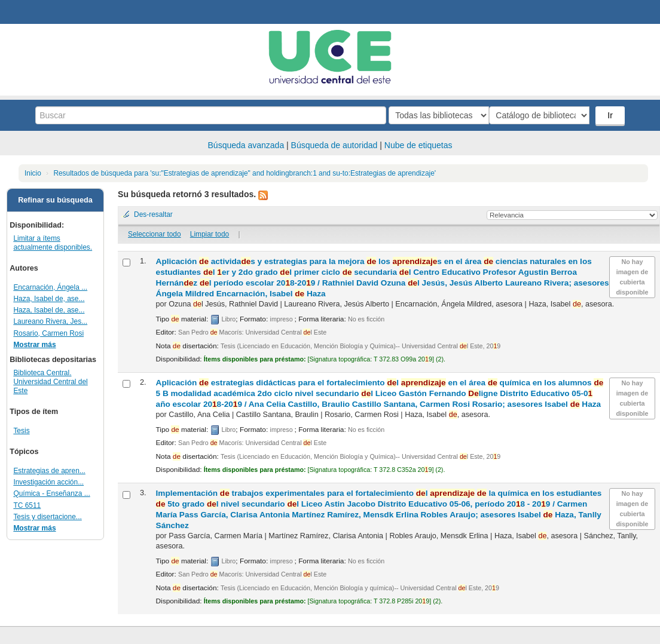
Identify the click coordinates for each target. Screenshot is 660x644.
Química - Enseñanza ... (51, 493)
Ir (611, 115)
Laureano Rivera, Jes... (50, 321)
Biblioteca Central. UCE (42, 12)
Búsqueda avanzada (246, 145)
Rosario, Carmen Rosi (48, 333)
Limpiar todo (210, 234)
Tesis (21, 431)
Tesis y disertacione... (47, 517)
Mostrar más (34, 345)
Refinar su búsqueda (55, 200)
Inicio (33, 173)
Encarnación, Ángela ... (50, 287)
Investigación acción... (48, 482)
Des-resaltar (153, 214)
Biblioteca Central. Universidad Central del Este (50, 382)
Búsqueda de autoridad (334, 145)
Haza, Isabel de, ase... (49, 299)
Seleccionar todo (155, 234)
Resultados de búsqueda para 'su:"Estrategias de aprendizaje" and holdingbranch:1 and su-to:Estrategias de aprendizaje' (245, 173)
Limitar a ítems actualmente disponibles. (53, 243)
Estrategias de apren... (49, 471)
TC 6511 (27, 505)
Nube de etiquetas (418, 145)
